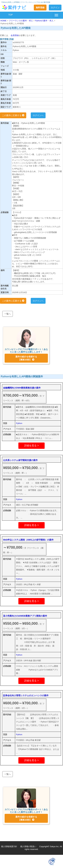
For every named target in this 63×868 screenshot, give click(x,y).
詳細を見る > (31, 446)
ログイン (55, 8)
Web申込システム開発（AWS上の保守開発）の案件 (28, 540)
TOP (11, 15)
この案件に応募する (13, 115)
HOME (4, 21)
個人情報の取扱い (28, 846)
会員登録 (14, 35)
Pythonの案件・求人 (45, 21)
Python (19, 423)
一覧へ (8, 314)
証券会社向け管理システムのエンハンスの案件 (26, 695)
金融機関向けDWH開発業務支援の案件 (22, 388)
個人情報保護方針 (9, 846)
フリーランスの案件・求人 (21, 21)
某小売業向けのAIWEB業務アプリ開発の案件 (25, 616)
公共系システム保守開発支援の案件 (20, 460)
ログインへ (38, 115)
